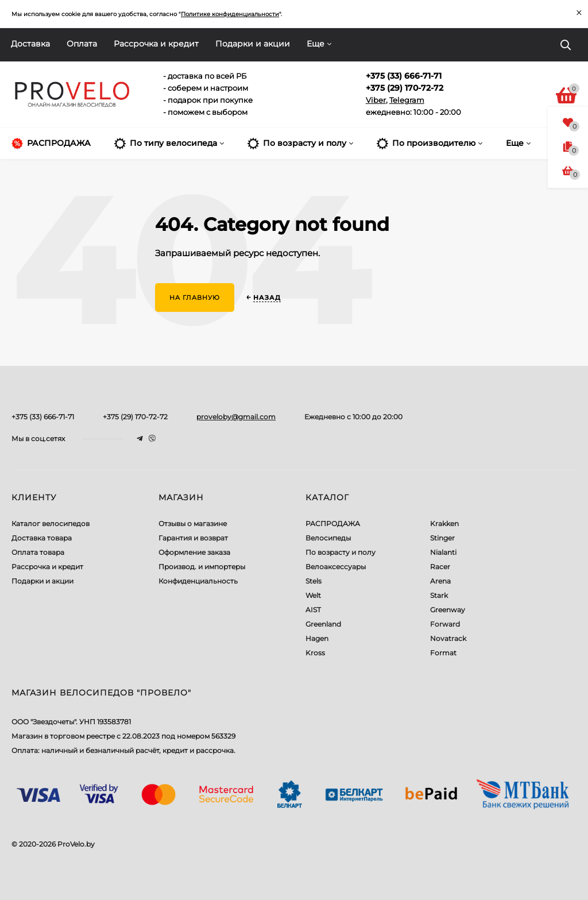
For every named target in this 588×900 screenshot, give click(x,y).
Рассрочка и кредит (156, 44)
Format (443, 653)
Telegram (407, 100)
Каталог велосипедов (51, 524)
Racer (440, 567)
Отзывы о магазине (193, 524)
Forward (445, 624)
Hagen (317, 638)
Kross (315, 653)
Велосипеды (328, 538)
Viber (376, 100)
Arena (440, 581)
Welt (313, 595)
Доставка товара (42, 538)
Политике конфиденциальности (230, 14)
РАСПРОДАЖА (333, 524)
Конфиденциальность (198, 581)
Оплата (82, 44)
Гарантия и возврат (193, 538)
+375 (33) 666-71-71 (43, 417)
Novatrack (448, 638)
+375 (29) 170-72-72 (135, 417)
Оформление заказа (194, 552)
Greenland (323, 624)
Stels (314, 581)
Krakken (444, 524)
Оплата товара (38, 552)
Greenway (448, 610)
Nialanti (443, 552)
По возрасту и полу (341, 552)
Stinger (442, 538)
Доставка (30, 44)
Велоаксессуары (336, 567)
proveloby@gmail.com (236, 417)
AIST (313, 610)
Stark (439, 595)
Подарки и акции (253, 44)
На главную (195, 298)
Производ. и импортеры (202, 567)
